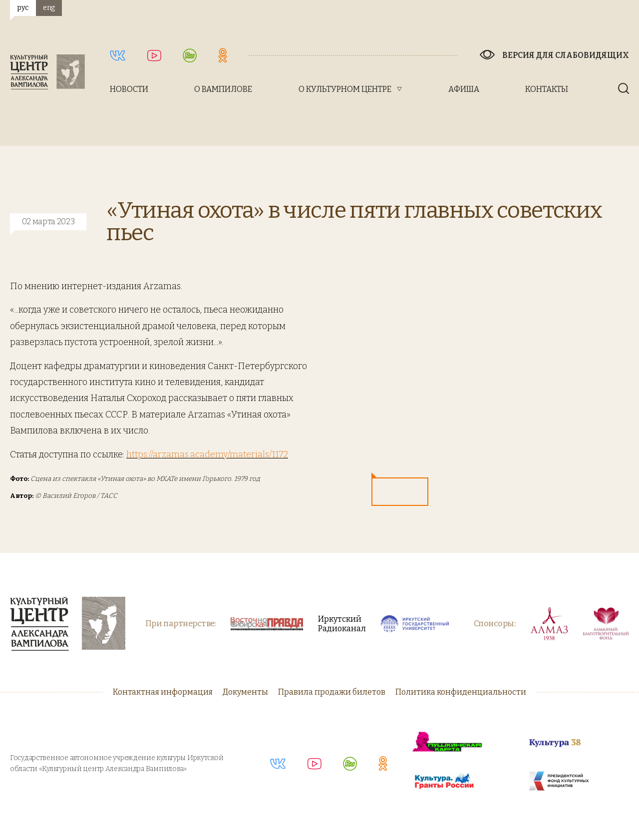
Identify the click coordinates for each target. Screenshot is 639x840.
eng (49, 8)
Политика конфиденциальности (461, 692)
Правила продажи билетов (332, 692)
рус (23, 8)
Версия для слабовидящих (566, 55)
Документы (245, 692)
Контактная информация (163, 692)
